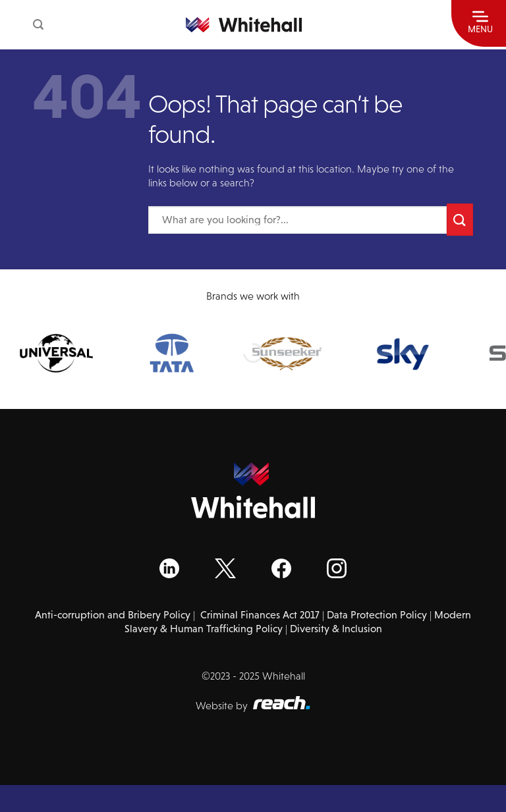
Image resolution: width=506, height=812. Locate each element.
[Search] (38, 25)
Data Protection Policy (377, 615)
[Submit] (460, 220)
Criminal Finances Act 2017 (260, 615)
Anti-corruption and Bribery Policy (113, 615)
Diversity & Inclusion (336, 629)
